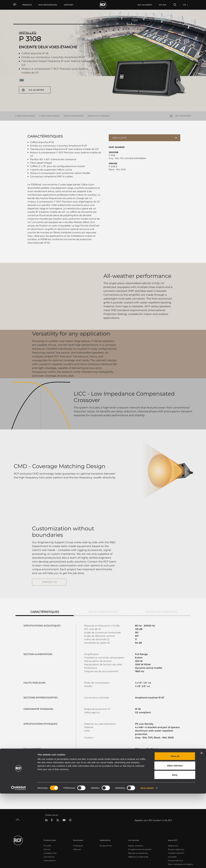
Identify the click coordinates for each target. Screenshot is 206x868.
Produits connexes (99, 116)
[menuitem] (48, 5)
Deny (175, 849)
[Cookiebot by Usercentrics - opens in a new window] (19, 862)
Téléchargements (74, 116)
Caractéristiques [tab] (45, 589)
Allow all (175, 831)
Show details (147, 862)
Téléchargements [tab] (103, 589)
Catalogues (78, 823)
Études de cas (106, 823)
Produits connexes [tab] (161, 589)
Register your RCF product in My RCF (153, 797)
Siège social (173, 823)
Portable (47, 823)
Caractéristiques (25, 116)
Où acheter (36, 90)
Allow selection (175, 840)
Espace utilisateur (136, 823)
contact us (49, 571)
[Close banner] (202, 827)
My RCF (163, 5)
